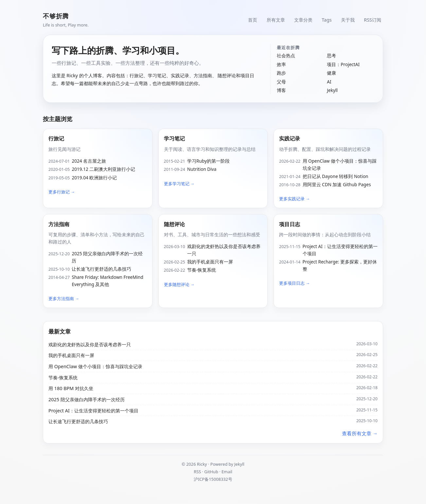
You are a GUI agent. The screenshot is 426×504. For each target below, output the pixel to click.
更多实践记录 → (294, 199)
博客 (281, 90)
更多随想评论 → (179, 284)
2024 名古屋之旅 (89, 161)
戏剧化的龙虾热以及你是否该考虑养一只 (224, 250)
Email (227, 472)
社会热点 (286, 55)
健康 (331, 73)
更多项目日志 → (294, 283)
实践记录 (290, 138)
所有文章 (275, 19)
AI (329, 82)
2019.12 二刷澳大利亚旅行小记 (103, 169)
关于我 (347, 19)
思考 (331, 55)
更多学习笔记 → (179, 184)
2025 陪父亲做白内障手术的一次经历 (107, 257)
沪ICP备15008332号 (213, 479)
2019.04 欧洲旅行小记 (94, 178)
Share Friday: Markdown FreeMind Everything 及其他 (107, 281)
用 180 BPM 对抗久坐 (71, 388)
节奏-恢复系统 (202, 270)
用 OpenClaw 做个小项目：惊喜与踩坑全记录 (340, 164)
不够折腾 (56, 16)
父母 (281, 82)
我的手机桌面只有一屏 (210, 262)
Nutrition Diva (202, 169)
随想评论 (174, 224)
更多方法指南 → (64, 298)
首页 (252, 19)
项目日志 (290, 224)
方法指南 (59, 224)
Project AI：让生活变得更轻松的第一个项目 (340, 250)
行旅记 (56, 138)
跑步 (281, 73)
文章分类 (303, 19)
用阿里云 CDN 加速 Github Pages (337, 184)
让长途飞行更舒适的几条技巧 (101, 269)
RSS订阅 (373, 19)
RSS (197, 472)
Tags (326, 19)
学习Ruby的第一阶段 (208, 161)
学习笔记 (174, 138)
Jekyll (332, 90)
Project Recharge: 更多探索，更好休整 (340, 265)
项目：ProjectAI (343, 64)
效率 (281, 64)
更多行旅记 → (62, 192)
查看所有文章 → (360, 433)
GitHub (211, 472)
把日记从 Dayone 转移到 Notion (336, 176)
